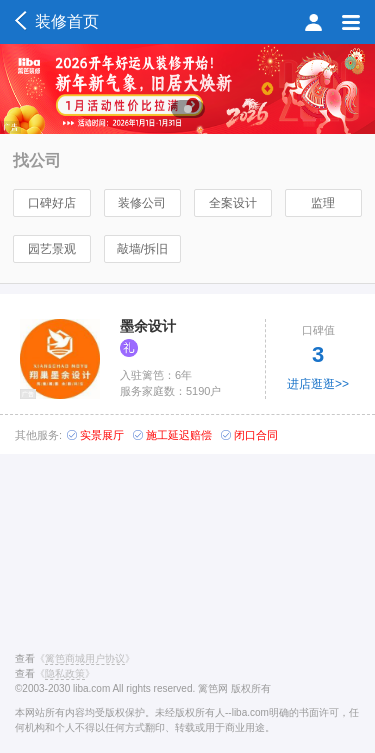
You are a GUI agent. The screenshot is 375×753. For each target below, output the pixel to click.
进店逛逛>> (318, 384)
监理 (323, 203)
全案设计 (233, 203)
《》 (85, 659)
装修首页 (57, 21)
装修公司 (142, 203)
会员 (313, 22)
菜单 (351, 22)
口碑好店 (52, 203)
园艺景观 (52, 249)
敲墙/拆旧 (142, 249)
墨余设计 (148, 326)
